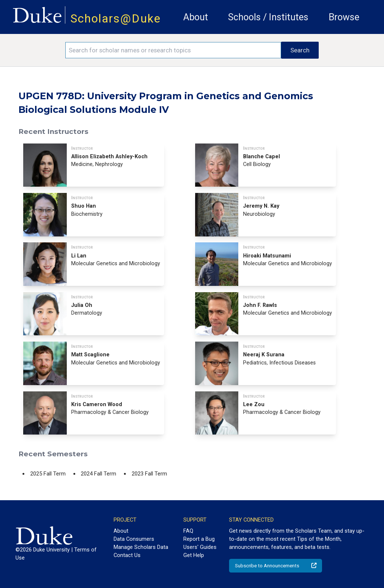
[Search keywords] (173, 50)
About (196, 17)
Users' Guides (200, 547)
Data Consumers (134, 539)
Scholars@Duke (116, 19)
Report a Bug (199, 539)
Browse (344, 17)
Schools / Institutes (268, 17)
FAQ (188, 531)
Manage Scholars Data (141, 547)
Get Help (194, 555)
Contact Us (127, 555)
